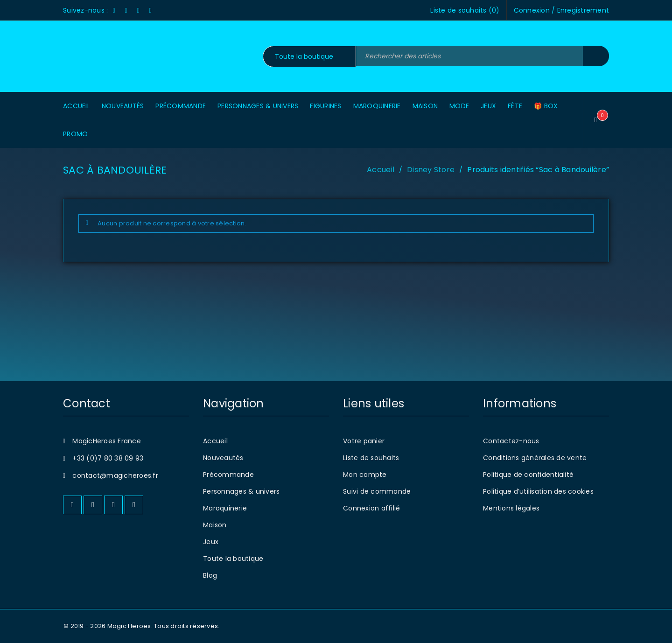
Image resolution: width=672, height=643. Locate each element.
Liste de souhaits (371, 458)
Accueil (381, 170)
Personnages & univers (241, 491)
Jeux (211, 542)
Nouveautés (223, 458)
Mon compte (365, 475)
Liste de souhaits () (465, 10)
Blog (210, 575)
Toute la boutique (233, 559)
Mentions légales (511, 508)
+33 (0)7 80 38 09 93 (108, 458)
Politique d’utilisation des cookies (538, 491)
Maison (215, 525)
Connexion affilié (371, 508)
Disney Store (431, 170)
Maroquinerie (225, 508)
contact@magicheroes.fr (115, 475)
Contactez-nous (511, 441)
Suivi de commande (377, 491)
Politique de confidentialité (528, 475)
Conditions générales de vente (535, 458)
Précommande (228, 475)
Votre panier (364, 441)
